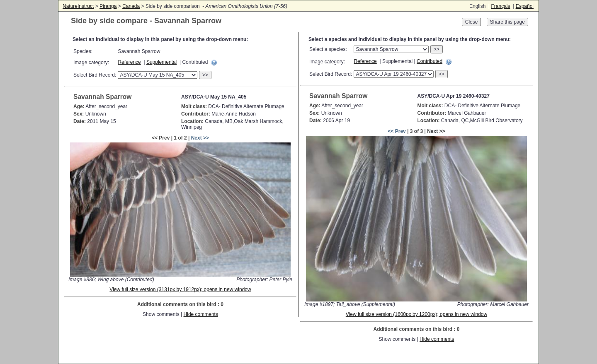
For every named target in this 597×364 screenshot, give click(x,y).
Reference (129, 62)
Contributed (430, 61)
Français (500, 6)
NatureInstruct (78, 6)
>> (205, 75)
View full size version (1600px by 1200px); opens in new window (416, 314)
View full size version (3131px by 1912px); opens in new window (180, 289)
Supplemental (161, 62)
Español (525, 6)
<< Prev (397, 131)
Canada (131, 6)
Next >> (200, 138)
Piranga (108, 6)
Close (472, 22)
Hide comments (201, 314)
